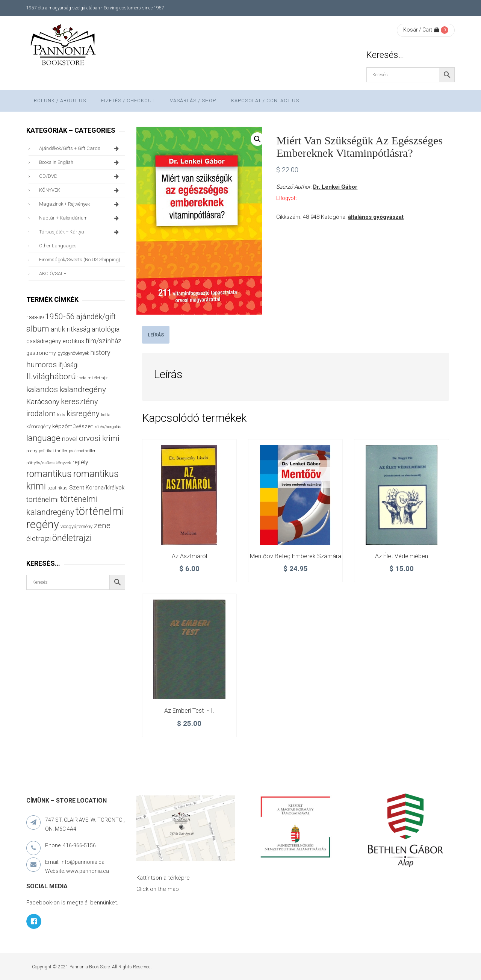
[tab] (156, 335)
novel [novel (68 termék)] (70, 439)
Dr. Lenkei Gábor (335, 187)
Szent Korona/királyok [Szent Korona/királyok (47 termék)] (97, 488)
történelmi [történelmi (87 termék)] (42, 499)
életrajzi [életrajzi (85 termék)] (39, 539)
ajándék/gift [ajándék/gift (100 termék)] (96, 317)
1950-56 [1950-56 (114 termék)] (60, 317)
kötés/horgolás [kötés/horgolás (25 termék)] (108, 427)
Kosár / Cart (421, 30)
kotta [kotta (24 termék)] (106, 415)
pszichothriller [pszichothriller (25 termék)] (82, 451)
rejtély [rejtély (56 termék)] (80, 462)
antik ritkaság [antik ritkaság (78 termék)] (70, 329)
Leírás (156, 335)
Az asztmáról (189, 556)
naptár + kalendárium (80, 218)
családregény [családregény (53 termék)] (44, 341)
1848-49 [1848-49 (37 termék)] (35, 317)
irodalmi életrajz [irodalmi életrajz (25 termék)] (92, 378)
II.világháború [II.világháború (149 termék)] (51, 376)
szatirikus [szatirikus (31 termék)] (57, 488)
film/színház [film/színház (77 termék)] (104, 341)
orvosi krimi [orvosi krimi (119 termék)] (99, 438)
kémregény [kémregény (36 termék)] (39, 426)
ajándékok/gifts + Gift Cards (80, 148)
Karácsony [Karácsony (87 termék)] (43, 402)
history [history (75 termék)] (101, 352)
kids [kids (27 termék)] (61, 415)
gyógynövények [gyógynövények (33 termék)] (73, 353)
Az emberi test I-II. (189, 711)
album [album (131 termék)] (38, 329)
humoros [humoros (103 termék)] (42, 365)
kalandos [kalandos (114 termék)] (42, 389)
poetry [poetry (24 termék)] (32, 451)
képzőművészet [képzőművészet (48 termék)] (73, 426)
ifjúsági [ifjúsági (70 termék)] (68, 365)
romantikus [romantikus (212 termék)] (49, 474)
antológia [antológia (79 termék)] (106, 329)
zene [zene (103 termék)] (102, 526)
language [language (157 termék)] (43, 438)
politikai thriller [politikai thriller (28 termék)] (53, 451)
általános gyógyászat (376, 217)
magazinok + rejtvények (80, 204)
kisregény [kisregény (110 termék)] (83, 414)
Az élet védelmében (402, 556)
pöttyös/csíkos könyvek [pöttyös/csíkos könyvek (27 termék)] (49, 463)
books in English (80, 162)
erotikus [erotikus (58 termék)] (73, 341)
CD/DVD (80, 176)
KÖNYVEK (80, 190)
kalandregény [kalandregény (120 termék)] (83, 389)
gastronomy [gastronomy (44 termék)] (41, 353)
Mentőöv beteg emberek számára (296, 556)
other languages (58, 246)
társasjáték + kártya (80, 232)
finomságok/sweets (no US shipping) (80, 260)
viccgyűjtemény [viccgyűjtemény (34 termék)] (76, 526)
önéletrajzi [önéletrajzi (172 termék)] (72, 538)
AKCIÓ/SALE (53, 273)
